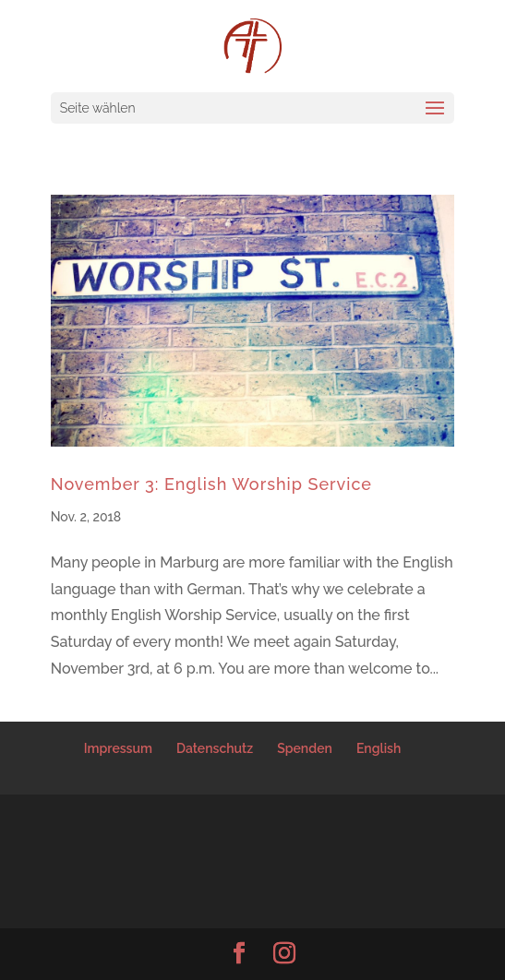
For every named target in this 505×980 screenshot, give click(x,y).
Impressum (118, 748)
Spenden (305, 748)
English (379, 748)
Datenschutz (215, 748)
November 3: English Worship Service (211, 484)
